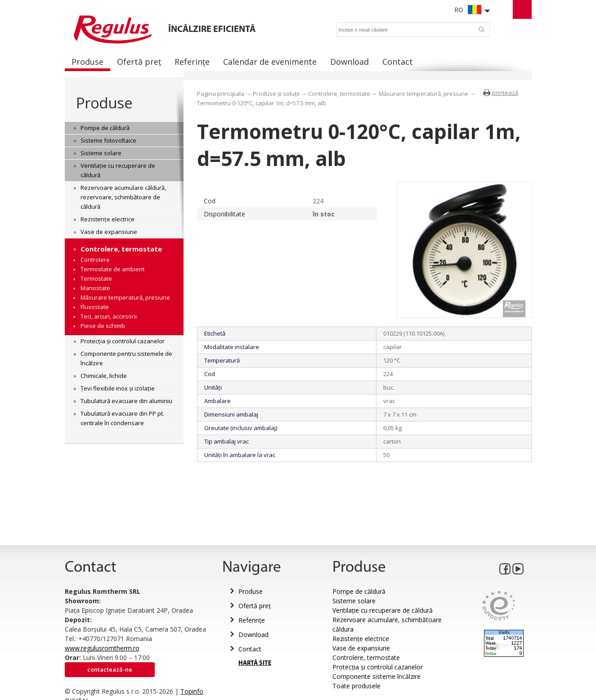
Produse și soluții (276, 94)
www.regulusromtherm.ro (102, 648)
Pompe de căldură (359, 591)
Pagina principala (221, 94)
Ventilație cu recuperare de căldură (383, 610)
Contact (250, 649)
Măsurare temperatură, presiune (423, 94)
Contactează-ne (110, 669)
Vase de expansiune (361, 648)
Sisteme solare (354, 601)
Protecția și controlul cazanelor (378, 667)
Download (253, 635)
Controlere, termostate (339, 94)
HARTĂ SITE (255, 663)
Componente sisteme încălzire (376, 676)
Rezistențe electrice (361, 639)
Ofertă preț (255, 606)
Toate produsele (356, 686)
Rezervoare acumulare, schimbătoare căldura (387, 624)
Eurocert (499, 605)
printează (505, 93)
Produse (104, 103)
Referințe (252, 620)
